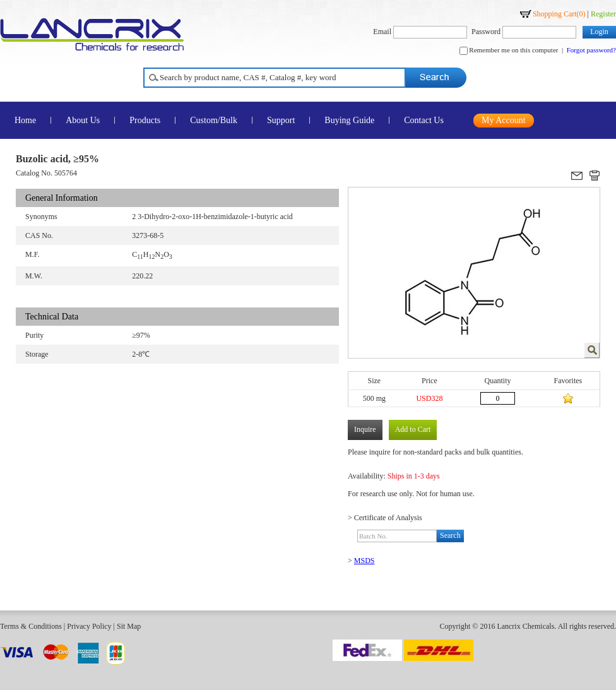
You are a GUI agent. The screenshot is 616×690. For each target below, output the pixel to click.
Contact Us (424, 120)
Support (281, 120)
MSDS (364, 561)
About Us (83, 120)
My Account (504, 120)
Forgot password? (591, 50)
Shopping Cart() (559, 14)
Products (145, 120)
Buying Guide (349, 120)
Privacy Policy (89, 626)
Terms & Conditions (31, 626)
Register (603, 14)
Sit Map (129, 626)
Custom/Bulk (214, 120)
